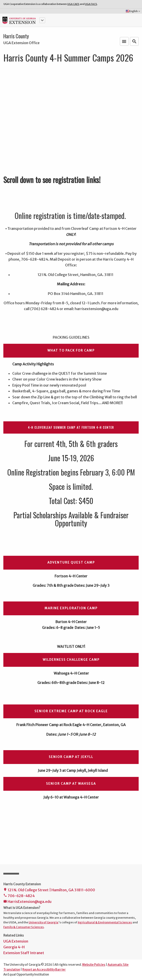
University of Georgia (43, 922)
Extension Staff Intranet (24, 953)
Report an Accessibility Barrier (44, 970)
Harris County (16, 36)
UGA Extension (16, 941)
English (133, 11)
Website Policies (94, 965)
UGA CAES (73, 4)
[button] (42, 20)
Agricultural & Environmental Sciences (105, 922)
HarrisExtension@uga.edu (27, 902)
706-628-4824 (19, 896)
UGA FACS (91, 4)
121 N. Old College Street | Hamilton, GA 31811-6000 (49, 890)
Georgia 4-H (14, 947)
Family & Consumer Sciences (24, 927)
